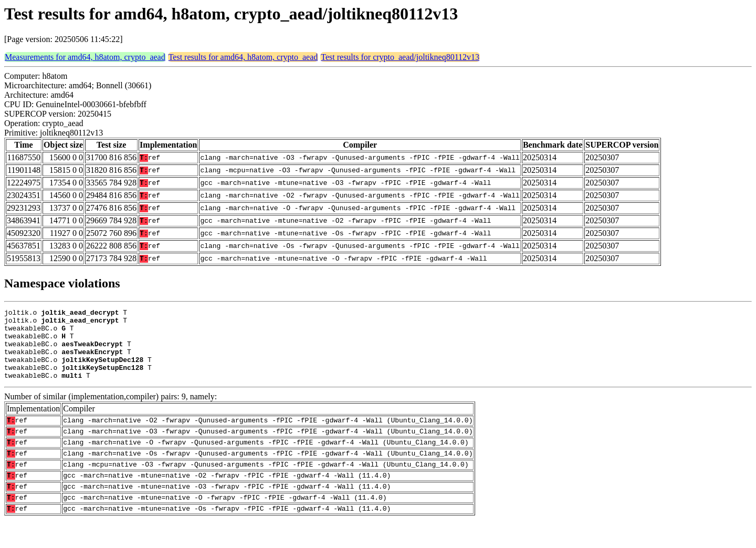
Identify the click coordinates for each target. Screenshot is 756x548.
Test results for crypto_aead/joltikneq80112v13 (400, 57)
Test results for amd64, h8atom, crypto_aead (243, 57)
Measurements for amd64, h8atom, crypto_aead (85, 57)
